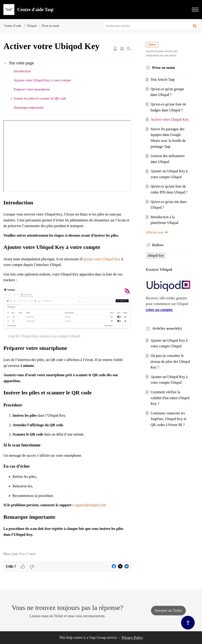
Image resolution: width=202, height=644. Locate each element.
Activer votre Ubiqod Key (170, 119)
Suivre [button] (152, 45)
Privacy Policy (132, 638)
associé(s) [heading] (167, 328)
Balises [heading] (158, 245)
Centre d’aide (13, 26)
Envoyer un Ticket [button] (168, 610)
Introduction (22, 71)
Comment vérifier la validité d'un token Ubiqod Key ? (170, 398)
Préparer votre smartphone (32, 89)
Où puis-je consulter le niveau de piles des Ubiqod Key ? (170, 361)
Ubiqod (32, 26)
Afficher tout (157, 232)
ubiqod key (156, 255)
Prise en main (51, 26)
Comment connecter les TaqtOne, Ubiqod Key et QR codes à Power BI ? (168, 419)
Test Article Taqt (163, 79)
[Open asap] (188, 623)
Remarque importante (29, 108)
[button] (195, 10)
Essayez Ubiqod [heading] (159, 269)
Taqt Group (98, 638)
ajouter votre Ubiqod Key (102, 259)
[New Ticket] (168, 610)
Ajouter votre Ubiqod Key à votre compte (42, 80)
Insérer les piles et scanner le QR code (40, 98)
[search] (151, 26)
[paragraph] (67, 333)
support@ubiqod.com (90, 505)
